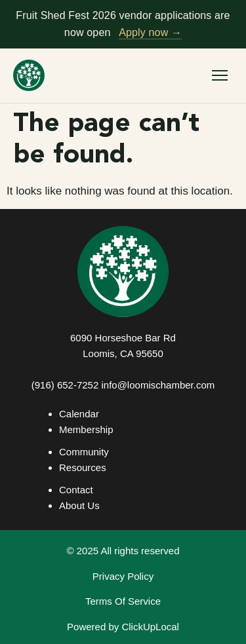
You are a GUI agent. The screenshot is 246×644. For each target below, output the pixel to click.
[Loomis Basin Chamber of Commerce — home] (29, 75)
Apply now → (150, 32)
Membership (86, 429)
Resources (83, 467)
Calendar (79, 414)
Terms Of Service (123, 601)
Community (84, 452)
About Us (79, 505)
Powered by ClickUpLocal (123, 627)
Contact (76, 490)
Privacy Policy (123, 576)
